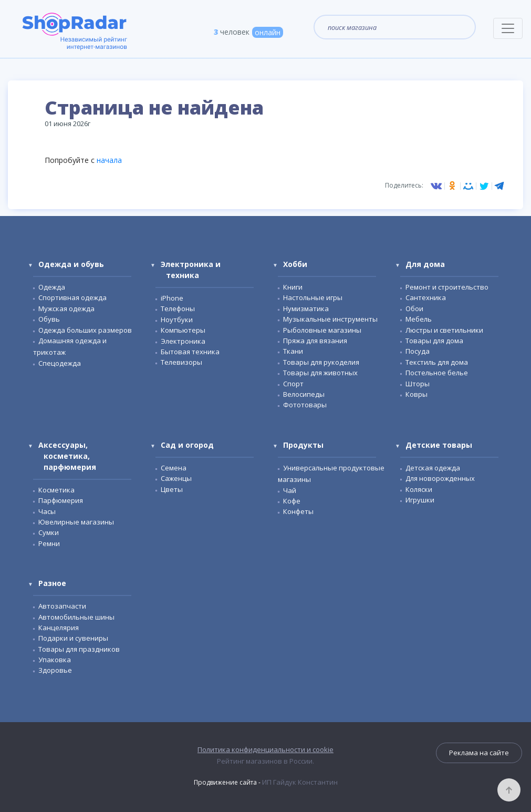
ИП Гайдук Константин (300, 782)
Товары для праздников (79, 649)
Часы (47, 511)
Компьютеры (183, 330)
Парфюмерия (61, 500)
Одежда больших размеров (85, 330)
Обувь (49, 319)
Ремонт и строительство (447, 287)
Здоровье (55, 670)
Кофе (292, 501)
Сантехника (426, 297)
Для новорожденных (440, 478)
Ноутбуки (177, 320)
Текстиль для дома (437, 362)
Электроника (183, 341)
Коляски (419, 489)
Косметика (56, 490)
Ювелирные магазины (76, 522)
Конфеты (298, 511)
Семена (174, 468)
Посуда (418, 351)
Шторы (418, 384)
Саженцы (176, 478)
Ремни (49, 543)
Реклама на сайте (479, 753)
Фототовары (305, 405)
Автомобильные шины (76, 617)
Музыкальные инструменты (330, 319)
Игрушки (420, 500)
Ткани (293, 351)
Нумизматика (306, 309)
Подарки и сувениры (73, 638)
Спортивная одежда (72, 297)
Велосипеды (304, 394)
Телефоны (178, 309)
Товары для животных (320, 373)
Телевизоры (181, 362)
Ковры (417, 394)
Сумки (49, 532)
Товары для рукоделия (321, 362)
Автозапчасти (62, 606)
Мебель (419, 319)
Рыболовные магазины (322, 330)
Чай (290, 490)
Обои (414, 309)
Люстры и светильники (444, 330)
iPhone (172, 298)
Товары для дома (434, 341)
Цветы (172, 489)
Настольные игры (313, 297)
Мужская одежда (66, 309)
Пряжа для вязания (315, 341)
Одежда (52, 287)
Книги (293, 287)
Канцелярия (59, 628)
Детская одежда (433, 468)
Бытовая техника (190, 352)
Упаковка (55, 660)
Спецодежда (60, 363)
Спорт (293, 384)
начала (109, 160)
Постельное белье (437, 373)
